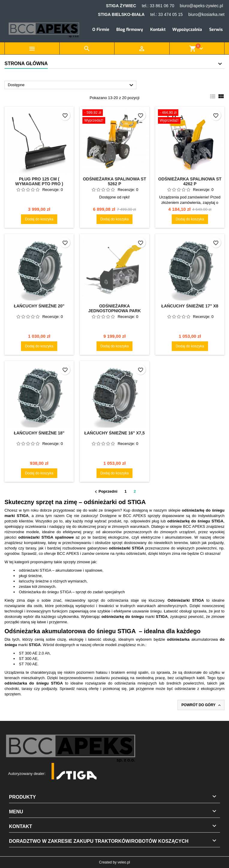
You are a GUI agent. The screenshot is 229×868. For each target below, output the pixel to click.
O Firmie (101, 30)
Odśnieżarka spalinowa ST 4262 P (190, 181)
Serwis (216, 30)
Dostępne (71, 85)
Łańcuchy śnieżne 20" (39, 306)
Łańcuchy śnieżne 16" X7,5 (115, 433)
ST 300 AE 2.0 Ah (34, 653)
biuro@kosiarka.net (206, 14)
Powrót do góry (202, 705)
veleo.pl (124, 862)
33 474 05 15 (171, 14)
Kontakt (158, 30)
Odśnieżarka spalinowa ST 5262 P (114, 181)
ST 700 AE (28, 664)
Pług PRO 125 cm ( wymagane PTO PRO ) (39, 181)
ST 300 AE (28, 659)
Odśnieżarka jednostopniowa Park (115, 308)
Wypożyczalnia (187, 30)
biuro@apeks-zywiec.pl (201, 6)
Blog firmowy (130, 30)
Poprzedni (105, 492)
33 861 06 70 (162, 6)
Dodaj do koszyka (39, 219)
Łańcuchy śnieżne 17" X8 (190, 306)
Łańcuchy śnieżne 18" (39, 433)
